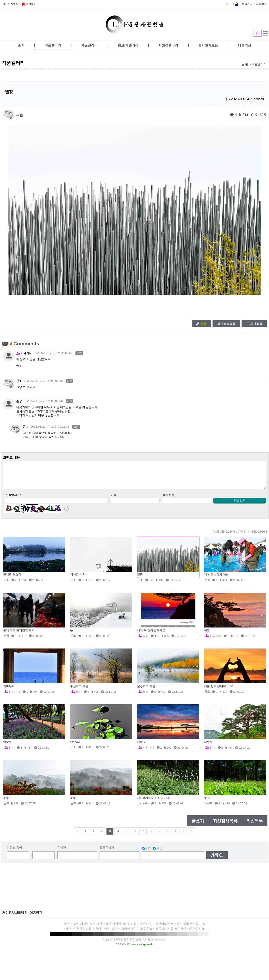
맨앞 (78, 836)
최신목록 (256, 324)
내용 (158, 853)
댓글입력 (240, 505)
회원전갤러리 (168, 45)
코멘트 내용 (11, 458)
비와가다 (26, 353)
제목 (147, 853)
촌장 (19, 401)
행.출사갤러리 (128, 45)
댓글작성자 (107, 852)
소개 (21, 45)
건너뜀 (184, 836)
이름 (113, 500)
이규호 (209, 808)
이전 (85, 836)
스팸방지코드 (14, 500)
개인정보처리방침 (15, 918)
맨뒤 (191, 836)
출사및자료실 (208, 45)
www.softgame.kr (143, 949)
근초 (20, 115)
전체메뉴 (266, 33)
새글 (204, 324)
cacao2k (143, 808)
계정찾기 (261, 4)
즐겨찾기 (31, 4)
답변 (79, 353)
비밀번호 (169, 500)
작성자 (62, 852)
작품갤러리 (53, 45)
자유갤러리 (89, 45)
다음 (176, 836)
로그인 (230, 4)
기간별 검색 (15, 852)
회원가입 (247, 4)
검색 (257, 33)
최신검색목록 (226, 324)
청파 (146, 641)
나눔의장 (245, 45)
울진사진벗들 (10, 4)
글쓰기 (198, 826)
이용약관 (36, 918)
